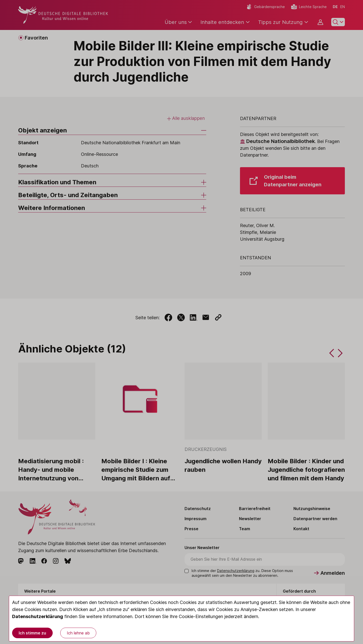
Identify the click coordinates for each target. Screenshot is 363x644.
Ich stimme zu (32, 633)
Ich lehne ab (78, 633)
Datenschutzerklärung (38, 616)
